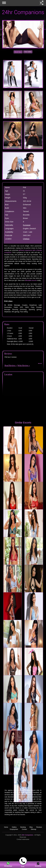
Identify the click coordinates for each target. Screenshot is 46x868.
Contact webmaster (23, 839)
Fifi (13, 506)
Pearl (33, 588)
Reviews (39, 827)
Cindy (23, 782)
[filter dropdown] (41, 3)
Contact (24, 829)
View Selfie (28, 52)
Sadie (12, 671)
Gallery (14, 827)
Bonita (33, 727)
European (27, 225)
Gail (34, 561)
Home (6, 827)
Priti (34, 616)
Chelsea (26, 239)
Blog (31, 827)
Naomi (12, 561)
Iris (34, 478)
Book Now (18, 52)
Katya (34, 533)
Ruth (34, 506)
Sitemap (33, 829)
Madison (34, 450)
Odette (12, 754)
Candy (12, 450)
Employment (14, 829)
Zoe (12, 727)
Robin (34, 699)
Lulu (12, 644)
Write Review (23, 365)
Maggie (34, 644)
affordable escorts (31, 280)
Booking (23, 827)
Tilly (34, 671)
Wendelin (13, 533)
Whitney (12, 478)
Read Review (10, 365)
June (12, 699)
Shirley (12, 588)
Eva (34, 754)
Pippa (12, 616)
